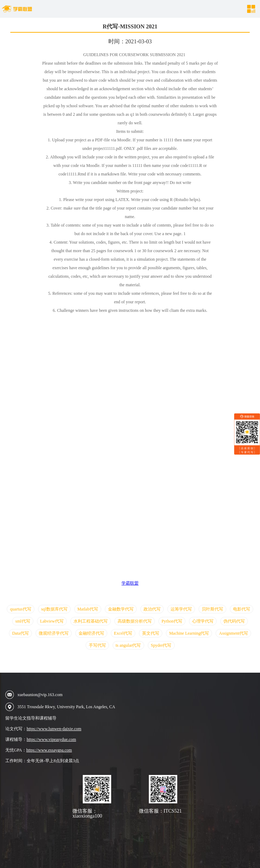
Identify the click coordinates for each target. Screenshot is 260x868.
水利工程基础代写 (91, 621)
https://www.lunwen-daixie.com (54, 729)
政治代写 (152, 609)
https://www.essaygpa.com (49, 750)
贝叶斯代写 (212, 609)
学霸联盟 (130, 583)
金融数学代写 (121, 609)
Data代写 (20, 633)
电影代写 (242, 609)
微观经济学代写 (54, 633)
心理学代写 (203, 621)
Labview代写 (52, 621)
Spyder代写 (161, 645)
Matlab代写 (88, 609)
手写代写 (97, 645)
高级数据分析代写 (135, 621)
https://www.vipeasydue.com (51, 739)
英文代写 (151, 633)
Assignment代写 (233, 633)
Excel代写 (123, 633)
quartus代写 (20, 609)
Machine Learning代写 (189, 633)
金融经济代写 (91, 633)
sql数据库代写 (54, 609)
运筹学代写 (181, 609)
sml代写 (23, 621)
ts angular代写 (128, 645)
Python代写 (172, 621)
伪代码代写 (234, 621)
